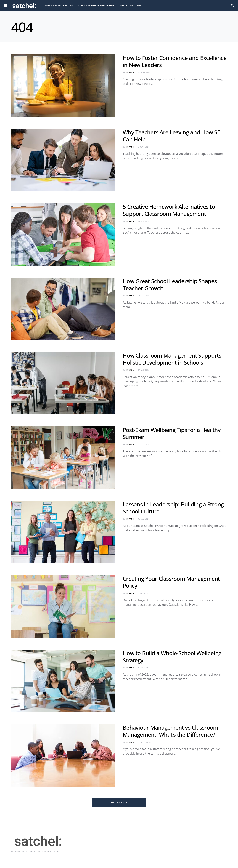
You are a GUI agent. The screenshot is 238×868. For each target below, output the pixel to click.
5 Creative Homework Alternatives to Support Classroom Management (169, 210)
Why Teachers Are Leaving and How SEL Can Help (173, 136)
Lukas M (130, 73)
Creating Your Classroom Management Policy (171, 582)
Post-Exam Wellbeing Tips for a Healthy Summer (172, 433)
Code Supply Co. (50, 851)
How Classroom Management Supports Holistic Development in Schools (172, 359)
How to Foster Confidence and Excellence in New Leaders (175, 61)
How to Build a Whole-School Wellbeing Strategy (172, 657)
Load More (117, 802)
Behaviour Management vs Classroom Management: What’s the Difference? (170, 731)
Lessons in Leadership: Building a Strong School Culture (173, 508)
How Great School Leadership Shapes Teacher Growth (170, 285)
